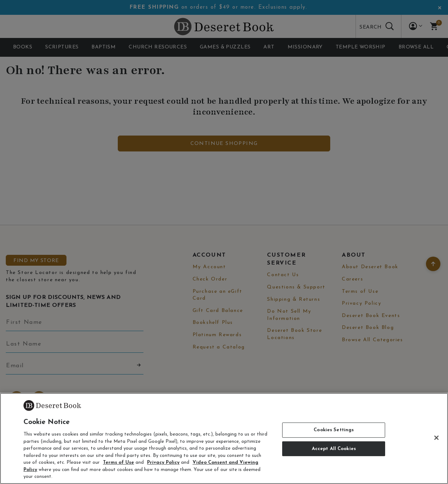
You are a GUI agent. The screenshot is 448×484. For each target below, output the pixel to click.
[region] (224, 438)
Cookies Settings (334, 430)
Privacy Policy (163, 462)
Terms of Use (119, 462)
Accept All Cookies (334, 449)
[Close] (436, 438)
